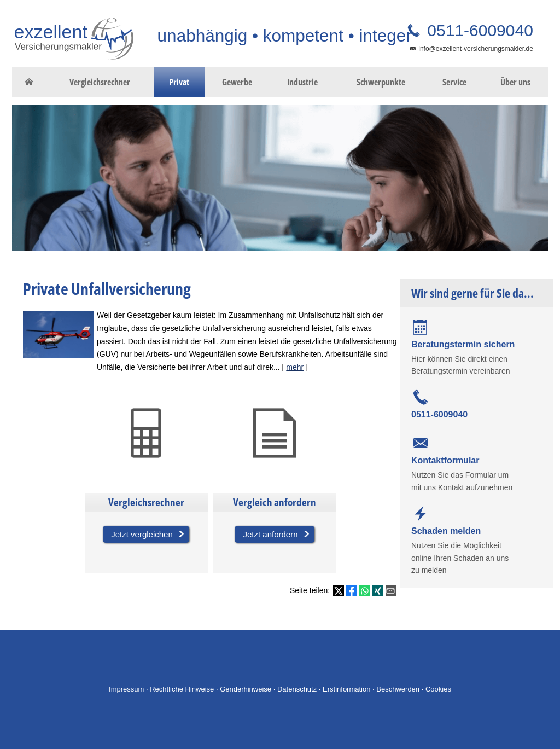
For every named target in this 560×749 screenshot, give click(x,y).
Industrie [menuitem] (302, 82)
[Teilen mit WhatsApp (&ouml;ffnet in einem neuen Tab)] (365, 591)
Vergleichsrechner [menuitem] (100, 82)
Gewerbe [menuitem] (237, 82)
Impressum (126, 689)
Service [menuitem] (454, 82)
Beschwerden (398, 689)
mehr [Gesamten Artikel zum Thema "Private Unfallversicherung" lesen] (295, 367)
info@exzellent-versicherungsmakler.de (476, 49)
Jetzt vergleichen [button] (142, 534)
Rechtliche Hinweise (182, 689)
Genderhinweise (246, 689)
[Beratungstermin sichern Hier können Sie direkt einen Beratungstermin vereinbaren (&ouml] (477, 348)
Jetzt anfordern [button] (270, 534)
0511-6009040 (478, 30)
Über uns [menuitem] (515, 82)
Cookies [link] (438, 689)
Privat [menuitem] (179, 82)
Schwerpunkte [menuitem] (381, 82)
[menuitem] (29, 82)
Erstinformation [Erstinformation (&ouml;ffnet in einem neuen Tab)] (346, 689)
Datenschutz (297, 689)
